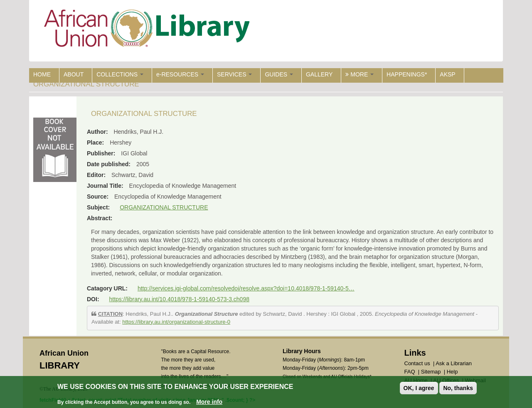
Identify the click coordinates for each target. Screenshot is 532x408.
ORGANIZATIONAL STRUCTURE (164, 207)
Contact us (417, 363)
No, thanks (458, 388)
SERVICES (234, 74)
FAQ (410, 372)
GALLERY (319, 74)
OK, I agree (419, 388)
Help (452, 372)
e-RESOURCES (180, 74)
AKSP (447, 74)
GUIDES (279, 74)
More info (209, 402)
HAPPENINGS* (407, 74)
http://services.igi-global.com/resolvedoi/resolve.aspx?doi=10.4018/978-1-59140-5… (246, 288)
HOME (42, 74)
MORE (360, 74)
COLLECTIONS (120, 74)
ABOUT (74, 74)
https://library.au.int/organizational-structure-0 (176, 322)
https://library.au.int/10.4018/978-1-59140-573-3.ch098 (179, 299)
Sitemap (431, 372)
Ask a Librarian (454, 363)
